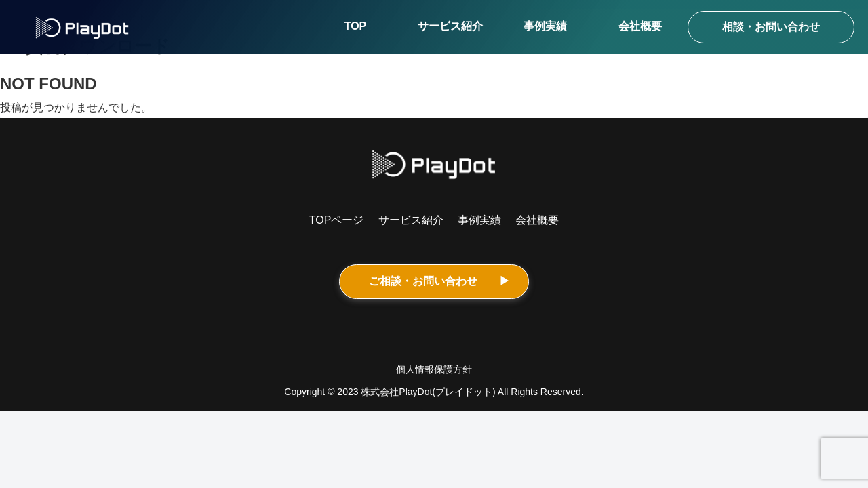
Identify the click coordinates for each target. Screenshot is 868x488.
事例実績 (479, 220)
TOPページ (337, 220)
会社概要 (537, 220)
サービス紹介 (411, 220)
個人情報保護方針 (434, 369)
